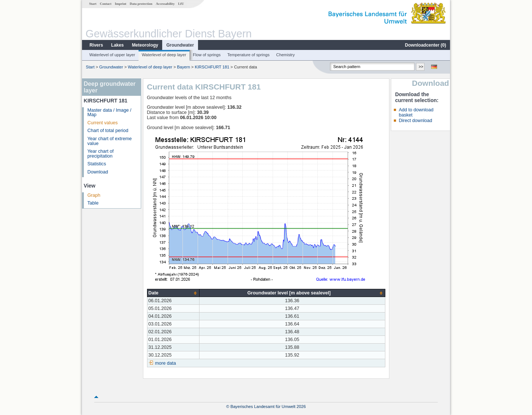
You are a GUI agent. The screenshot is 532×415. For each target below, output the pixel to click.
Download (98, 172)
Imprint (121, 4)
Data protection (141, 4)
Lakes (117, 45)
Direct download (415, 121)
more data (166, 363)
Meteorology (145, 45)
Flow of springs (207, 55)
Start (93, 4)
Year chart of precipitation (101, 154)
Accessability (165, 4)
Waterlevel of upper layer (112, 55)
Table (93, 203)
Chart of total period (108, 131)
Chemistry (286, 55)
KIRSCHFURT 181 (212, 67)
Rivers (96, 45)
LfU (181, 4)
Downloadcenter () (425, 45)
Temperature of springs (248, 55)
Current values (103, 123)
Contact (105, 4)
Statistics (97, 164)
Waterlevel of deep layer (164, 55)
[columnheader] (173, 293)
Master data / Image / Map (110, 113)
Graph (94, 195)
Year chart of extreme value (110, 141)
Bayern (183, 67)
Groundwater (180, 45)
